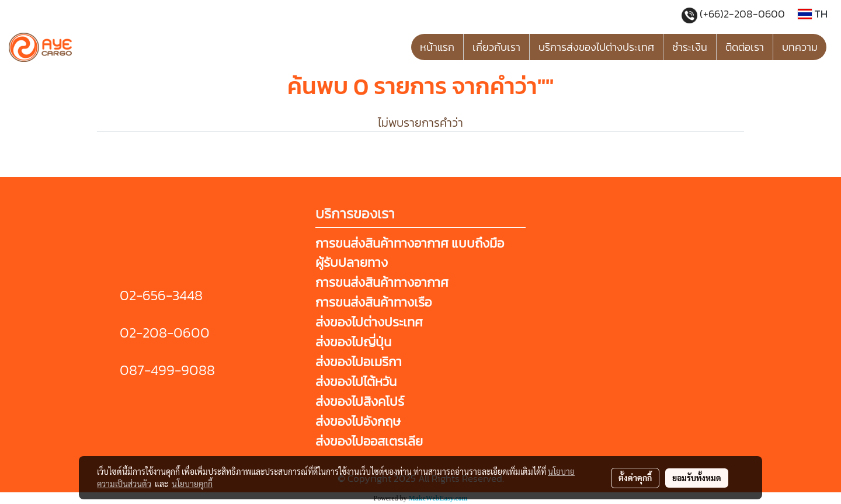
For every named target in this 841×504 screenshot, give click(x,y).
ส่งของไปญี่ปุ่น (353, 342)
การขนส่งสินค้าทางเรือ (373, 302)
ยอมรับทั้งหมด (697, 478)
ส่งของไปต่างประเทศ (369, 322)
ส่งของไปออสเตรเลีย (369, 441)
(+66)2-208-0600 (743, 14)
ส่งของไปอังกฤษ (358, 421)
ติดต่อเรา (745, 47)
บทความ (800, 47)
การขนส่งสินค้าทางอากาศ (382, 282)
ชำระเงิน (690, 47)
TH (813, 14)
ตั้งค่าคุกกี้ (635, 478)
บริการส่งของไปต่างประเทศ (596, 47)
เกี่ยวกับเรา (496, 47)
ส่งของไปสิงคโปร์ (360, 402)
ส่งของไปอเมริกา (359, 362)
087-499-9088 (167, 370)
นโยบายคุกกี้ (192, 484)
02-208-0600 (165, 333)
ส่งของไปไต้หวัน (356, 382)
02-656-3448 (161, 295)
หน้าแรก (437, 47)
